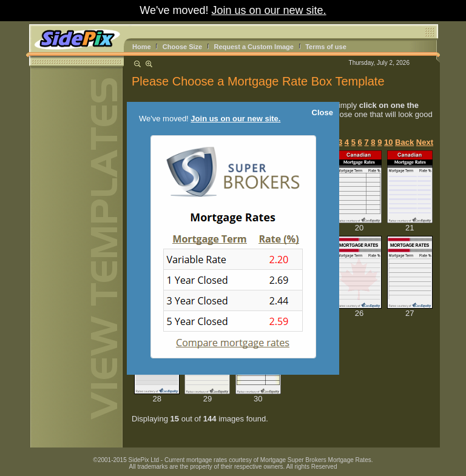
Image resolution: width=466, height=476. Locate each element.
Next (425, 142)
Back (404, 142)
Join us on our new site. (269, 10)
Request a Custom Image (253, 47)
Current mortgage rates (196, 460)
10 (388, 142)
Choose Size (182, 47)
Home (142, 47)
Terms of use (326, 47)
